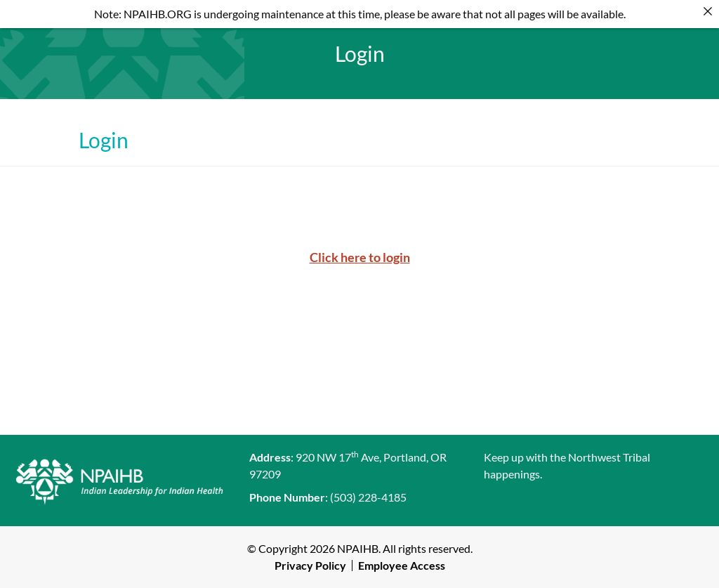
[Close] (708, 11)
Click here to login (360, 257)
